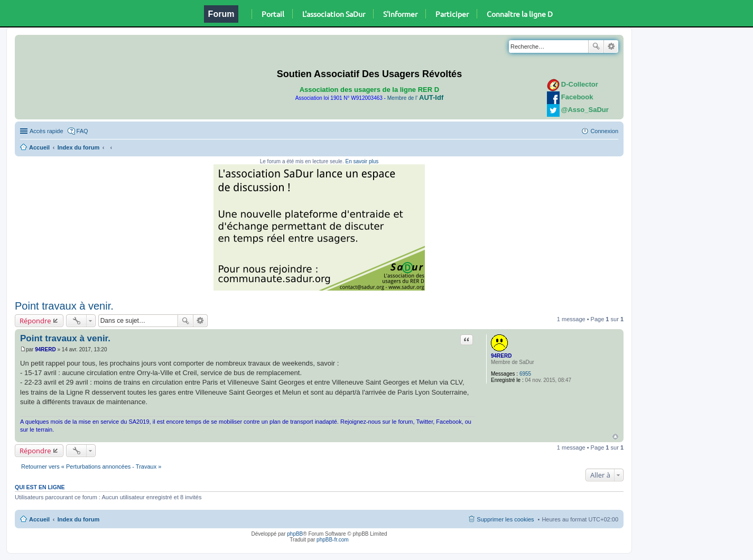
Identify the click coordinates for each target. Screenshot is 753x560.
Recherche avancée (611, 46)
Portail (273, 14)
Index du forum (78, 147)
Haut (615, 437)
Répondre (35, 321)
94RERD (501, 356)
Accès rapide (47, 131)
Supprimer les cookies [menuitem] (505, 519)
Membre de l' (415, 98)
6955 (525, 374)
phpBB (295, 534)
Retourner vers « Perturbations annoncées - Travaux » (91, 466)
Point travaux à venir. (64, 306)
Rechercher (596, 46)
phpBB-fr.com (333, 540)
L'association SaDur (334, 14)
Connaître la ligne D (520, 14)
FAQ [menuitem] (82, 131)
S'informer (400, 14)
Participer (452, 14)
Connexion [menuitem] (604, 131)
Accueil (39, 147)
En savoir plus (362, 161)
